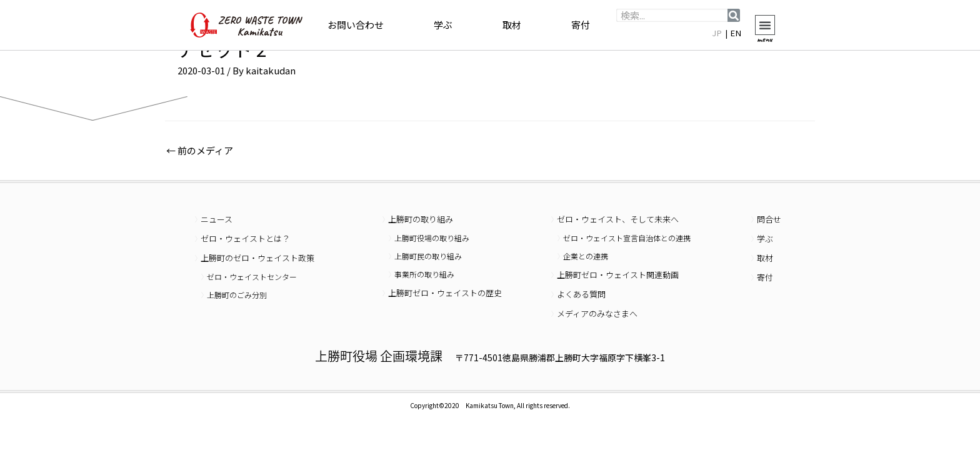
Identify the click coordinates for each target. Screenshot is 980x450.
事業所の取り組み (424, 274)
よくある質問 (581, 294)
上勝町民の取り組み (428, 256)
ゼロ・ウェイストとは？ (245, 238)
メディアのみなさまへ (597, 313)
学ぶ (443, 25)
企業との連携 (586, 256)
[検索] (734, 15)
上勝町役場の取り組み (432, 238)
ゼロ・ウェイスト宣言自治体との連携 (627, 238)
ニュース (217, 219)
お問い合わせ (356, 25)
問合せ (769, 219)
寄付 (581, 25)
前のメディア (200, 150)
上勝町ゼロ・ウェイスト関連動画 (618, 275)
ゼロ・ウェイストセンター (252, 277)
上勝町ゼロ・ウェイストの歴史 (445, 293)
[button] (765, 25)
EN (736, 33)
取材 (512, 25)
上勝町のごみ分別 (237, 295)
